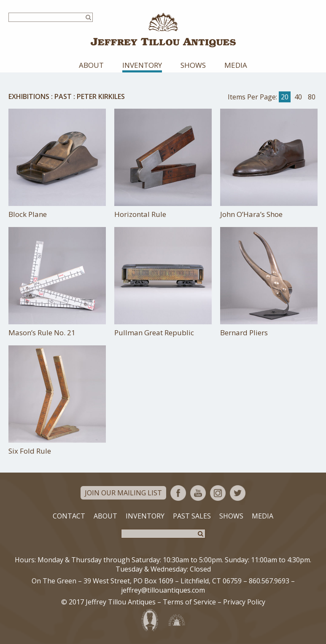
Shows (193, 65)
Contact (69, 516)
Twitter (238, 493)
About (91, 65)
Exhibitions (29, 96)
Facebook (178, 493)
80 (312, 97)
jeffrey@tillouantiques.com (163, 590)
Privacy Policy (244, 602)
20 (285, 97)
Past (63, 96)
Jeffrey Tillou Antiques (163, 30)
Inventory (142, 65)
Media (236, 65)
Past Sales (192, 516)
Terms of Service (189, 602)
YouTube (198, 493)
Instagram (218, 493)
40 (298, 97)
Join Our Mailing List (123, 493)
